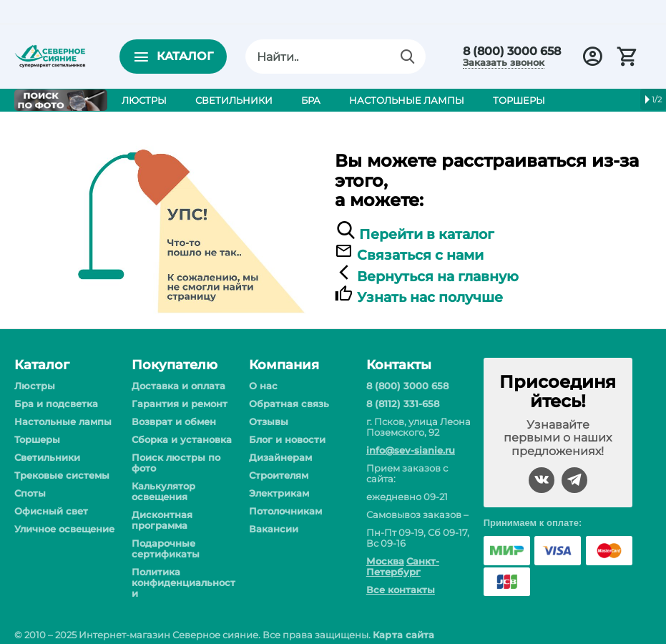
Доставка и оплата (178, 386)
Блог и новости (287, 439)
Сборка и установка (182, 439)
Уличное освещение (64, 529)
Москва (385, 561)
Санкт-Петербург (403, 566)
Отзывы (269, 421)
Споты (30, 493)
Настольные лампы (63, 421)
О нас (263, 386)
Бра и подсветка (56, 404)
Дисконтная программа (162, 520)
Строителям (279, 475)
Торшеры (37, 439)
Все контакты (401, 590)
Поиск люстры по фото (176, 463)
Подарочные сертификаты (166, 548)
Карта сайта (403, 635)
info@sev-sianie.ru (411, 450)
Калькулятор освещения (163, 491)
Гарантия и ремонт (180, 404)
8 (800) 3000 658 (512, 52)
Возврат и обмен (174, 421)
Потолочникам (285, 511)
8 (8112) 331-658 (403, 404)
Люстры (35, 386)
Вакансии (274, 529)
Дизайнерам (280, 457)
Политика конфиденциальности (183, 582)
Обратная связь (289, 404)
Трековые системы (62, 475)
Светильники (47, 457)
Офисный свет (51, 511)
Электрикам (279, 493)
